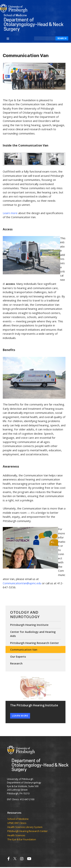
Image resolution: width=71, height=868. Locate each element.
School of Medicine (18, 819)
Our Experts (18, 656)
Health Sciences (16, 835)
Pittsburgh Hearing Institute (29, 625)
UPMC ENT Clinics (17, 823)
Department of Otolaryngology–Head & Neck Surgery (40, 765)
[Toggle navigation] (8, 38)
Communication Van (24, 649)
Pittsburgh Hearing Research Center (34, 643)
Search (62, 38)
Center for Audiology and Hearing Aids (33, 634)
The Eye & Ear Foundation (22, 840)
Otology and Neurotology (25, 614)
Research (16, 663)
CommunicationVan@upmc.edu (22, 583)
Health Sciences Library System (25, 827)
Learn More (20, 716)
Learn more (10, 213)
